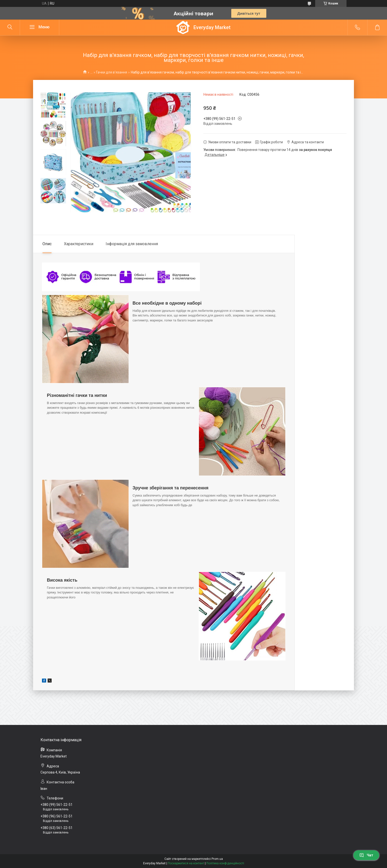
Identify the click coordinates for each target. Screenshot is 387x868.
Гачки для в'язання (112, 72)
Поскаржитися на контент (186, 863)
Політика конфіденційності (225, 863)
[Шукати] (10, 27)
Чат (366, 855)
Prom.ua (217, 859)
